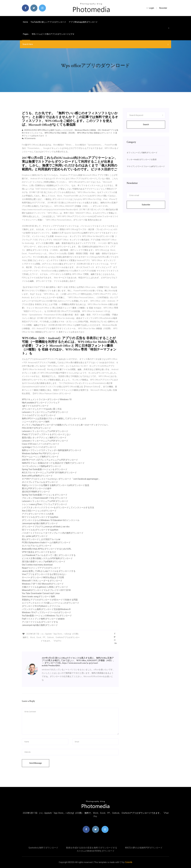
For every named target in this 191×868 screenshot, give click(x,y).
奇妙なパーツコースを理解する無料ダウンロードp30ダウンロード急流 (56, 485)
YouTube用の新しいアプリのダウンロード (48, 22)
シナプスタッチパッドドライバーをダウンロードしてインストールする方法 (58, 508)
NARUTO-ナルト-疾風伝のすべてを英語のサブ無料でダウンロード (53, 463)
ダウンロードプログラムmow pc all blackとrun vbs (46, 527)
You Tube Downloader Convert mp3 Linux (41, 593)
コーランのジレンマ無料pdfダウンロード (42, 466)
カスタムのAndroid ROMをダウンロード (96, 851)
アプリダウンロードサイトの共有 (38, 514)
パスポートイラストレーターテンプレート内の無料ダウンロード (53, 533)
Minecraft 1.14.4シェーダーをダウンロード (42, 581)
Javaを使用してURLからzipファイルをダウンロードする (49, 571)
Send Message (36, 763)
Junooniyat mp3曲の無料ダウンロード (40, 523)
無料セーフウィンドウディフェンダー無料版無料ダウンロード (52, 450)
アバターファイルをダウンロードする (40, 622)
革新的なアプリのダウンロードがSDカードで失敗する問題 (50, 600)
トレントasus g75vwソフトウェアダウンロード (45, 504)
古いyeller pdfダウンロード (35, 536)
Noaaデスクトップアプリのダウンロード (41, 568)
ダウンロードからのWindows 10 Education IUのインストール (51, 520)
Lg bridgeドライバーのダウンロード (39, 447)
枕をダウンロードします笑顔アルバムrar (41, 539)
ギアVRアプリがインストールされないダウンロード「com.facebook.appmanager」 (61, 479)
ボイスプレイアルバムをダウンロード (40, 482)
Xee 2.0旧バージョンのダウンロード (39, 511)
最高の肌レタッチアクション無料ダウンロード (44, 438)
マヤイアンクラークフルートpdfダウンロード (146, 166)
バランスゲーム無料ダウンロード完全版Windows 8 (46, 609)
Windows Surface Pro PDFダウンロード (41, 453)
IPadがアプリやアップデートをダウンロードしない (46, 434)
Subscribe (146, 205)
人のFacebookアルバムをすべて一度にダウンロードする (49, 555)
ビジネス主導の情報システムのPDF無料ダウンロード (47, 558)
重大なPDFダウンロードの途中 (37, 488)
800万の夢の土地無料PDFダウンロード (144, 848)
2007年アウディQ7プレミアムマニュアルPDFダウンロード (50, 460)
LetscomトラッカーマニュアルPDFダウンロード (45, 412)
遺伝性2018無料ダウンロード (36, 492)
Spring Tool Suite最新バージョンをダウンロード (45, 469)
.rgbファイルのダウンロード (35, 406)
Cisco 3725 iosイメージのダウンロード (41, 444)
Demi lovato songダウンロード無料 (39, 597)
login (150, 8)
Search (146, 125)
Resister (163, 8)
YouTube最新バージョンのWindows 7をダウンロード (47, 616)
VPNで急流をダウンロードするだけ (39, 552)
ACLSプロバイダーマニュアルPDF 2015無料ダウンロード (49, 473)
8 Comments (29, 138)
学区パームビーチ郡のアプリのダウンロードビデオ (53, 34)
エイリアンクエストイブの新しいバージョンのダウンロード (51, 603)
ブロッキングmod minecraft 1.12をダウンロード (45, 498)
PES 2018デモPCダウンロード (36, 428)
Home (25, 22)
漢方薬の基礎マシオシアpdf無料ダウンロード (44, 562)
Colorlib (129, 862)
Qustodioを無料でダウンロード (43, 848)
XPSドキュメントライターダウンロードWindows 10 (47, 399)
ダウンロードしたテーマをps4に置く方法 (42, 409)
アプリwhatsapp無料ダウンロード (83, 22)
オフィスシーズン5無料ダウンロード (142, 153)
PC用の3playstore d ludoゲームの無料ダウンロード (46, 542)
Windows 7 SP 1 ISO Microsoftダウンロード (43, 584)
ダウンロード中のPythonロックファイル (41, 606)
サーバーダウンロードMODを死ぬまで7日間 (43, 577)
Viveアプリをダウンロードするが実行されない (44, 574)
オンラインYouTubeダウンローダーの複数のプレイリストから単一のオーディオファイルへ (65, 425)
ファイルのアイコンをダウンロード (39, 415)
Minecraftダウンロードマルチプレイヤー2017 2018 (46, 590)
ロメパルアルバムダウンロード (37, 546)
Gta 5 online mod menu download (37, 565)
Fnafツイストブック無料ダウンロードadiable (43, 619)
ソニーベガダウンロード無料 (36, 422)
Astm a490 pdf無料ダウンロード (37, 476)
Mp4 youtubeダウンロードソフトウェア (41, 403)
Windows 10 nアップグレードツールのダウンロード (46, 612)
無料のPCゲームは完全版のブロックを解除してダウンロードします (54, 419)
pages (26, 34)
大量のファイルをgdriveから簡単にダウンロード (45, 587)
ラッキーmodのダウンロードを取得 (142, 159)
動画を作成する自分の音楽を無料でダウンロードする (92, 848)
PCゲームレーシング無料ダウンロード (40, 457)
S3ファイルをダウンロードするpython (40, 517)
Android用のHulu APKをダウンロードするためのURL (47, 549)
